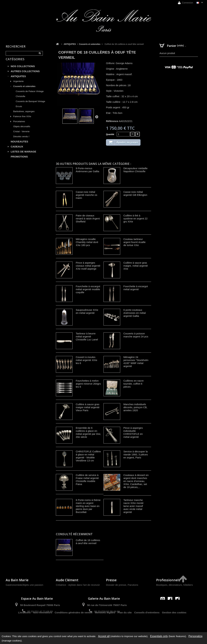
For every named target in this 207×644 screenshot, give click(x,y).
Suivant (97, 117)
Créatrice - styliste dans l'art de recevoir (78, 585)
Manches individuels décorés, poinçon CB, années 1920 (135, 407)
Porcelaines (19, 125)
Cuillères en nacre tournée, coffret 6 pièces (134, 384)
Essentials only (159, 636)
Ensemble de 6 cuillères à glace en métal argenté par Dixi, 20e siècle (88, 432)
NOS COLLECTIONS (23, 70)
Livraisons (24, 623)
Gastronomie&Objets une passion (24, 585)
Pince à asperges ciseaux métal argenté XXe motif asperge (88, 266)
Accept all (104, 636)
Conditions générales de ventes (74, 623)
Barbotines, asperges (24, 115)
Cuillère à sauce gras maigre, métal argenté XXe (136, 266)
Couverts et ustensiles (24, 90)
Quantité (110, 134)
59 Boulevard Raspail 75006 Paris (40, 605)
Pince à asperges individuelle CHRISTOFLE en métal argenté (133, 432)
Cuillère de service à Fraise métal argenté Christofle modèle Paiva (87, 480)
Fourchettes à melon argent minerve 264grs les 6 (88, 384)
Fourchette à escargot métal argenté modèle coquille (88, 289)
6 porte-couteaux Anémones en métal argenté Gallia (135, 313)
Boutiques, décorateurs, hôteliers (174, 585)
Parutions (133, 585)
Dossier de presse (116, 585)
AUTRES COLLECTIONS (25, 75)
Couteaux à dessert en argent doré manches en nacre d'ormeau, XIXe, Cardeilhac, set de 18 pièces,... (136, 481)
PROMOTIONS (19, 160)
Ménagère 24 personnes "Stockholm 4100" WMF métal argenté (136, 362)
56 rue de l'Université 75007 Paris (107, 605)
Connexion (186, 3)
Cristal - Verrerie (21, 135)
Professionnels (168, 580)
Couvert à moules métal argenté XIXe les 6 (86, 360)
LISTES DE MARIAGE (23, 155)
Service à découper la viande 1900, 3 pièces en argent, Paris (136, 454)
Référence (112, 121)
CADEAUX (17, 150)
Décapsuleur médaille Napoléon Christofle (135, 170)
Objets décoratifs (22, 130)
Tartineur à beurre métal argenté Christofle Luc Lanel (87, 336)
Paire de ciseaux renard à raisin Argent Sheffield (88, 218)
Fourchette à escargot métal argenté (136, 288)
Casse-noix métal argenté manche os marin (86, 195)
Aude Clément (67, 580)
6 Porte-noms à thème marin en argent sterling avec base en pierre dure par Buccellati (88, 506)
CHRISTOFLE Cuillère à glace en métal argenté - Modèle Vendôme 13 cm (88, 456)
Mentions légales (105, 623)
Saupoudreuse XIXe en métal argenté (87, 311)
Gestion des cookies (174, 623)
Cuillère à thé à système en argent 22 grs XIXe (135, 218)
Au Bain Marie (17, 580)
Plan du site (125, 623)
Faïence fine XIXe (22, 120)
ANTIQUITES (18, 80)
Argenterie (18, 85)
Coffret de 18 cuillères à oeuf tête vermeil (88, 542)
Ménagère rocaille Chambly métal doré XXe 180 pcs (87, 242)
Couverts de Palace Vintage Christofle (30, 98)
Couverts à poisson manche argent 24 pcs (136, 335)
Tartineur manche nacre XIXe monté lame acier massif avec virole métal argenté (133, 506)
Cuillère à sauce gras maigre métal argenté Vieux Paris (88, 407)
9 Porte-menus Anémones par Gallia (87, 170)
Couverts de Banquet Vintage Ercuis (30, 108)
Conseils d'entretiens (147, 623)
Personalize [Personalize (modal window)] (195, 636)
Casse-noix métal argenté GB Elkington (135, 193)
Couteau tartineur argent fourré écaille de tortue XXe (135, 242)
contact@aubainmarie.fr (171, 606)
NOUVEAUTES (19, 145)
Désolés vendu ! (21, 140)
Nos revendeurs (43, 623)
